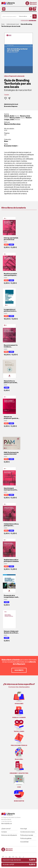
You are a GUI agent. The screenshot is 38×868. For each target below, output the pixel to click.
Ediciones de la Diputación (9, 835)
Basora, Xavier (15, 118)
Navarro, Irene (25, 116)
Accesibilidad (24, 842)
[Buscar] (35, 16)
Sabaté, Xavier (9, 116)
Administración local (11, 104)
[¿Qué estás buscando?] (10, 16)
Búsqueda (28, 21)
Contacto (4, 832)
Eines (6, 141)
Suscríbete (19, 670)
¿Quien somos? (6, 829)
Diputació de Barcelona (12, 124)
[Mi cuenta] (31, 9)
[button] (34, 9)
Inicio (3, 24)
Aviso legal (24, 829)
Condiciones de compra (27, 832)
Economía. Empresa (11, 106)
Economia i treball (10, 146)
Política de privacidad (27, 835)
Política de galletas (26, 838)
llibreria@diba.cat (7, 824)
